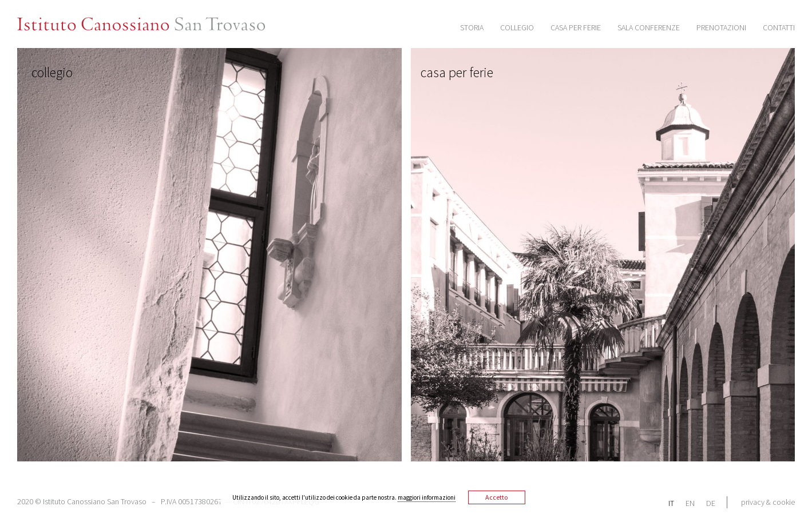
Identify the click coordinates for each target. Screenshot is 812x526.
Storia (472, 27)
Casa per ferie (576, 27)
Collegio (517, 27)
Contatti (779, 27)
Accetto (496, 497)
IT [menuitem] (671, 503)
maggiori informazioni (427, 497)
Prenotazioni (721, 27)
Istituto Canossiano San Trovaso (155, 25)
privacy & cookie (768, 502)
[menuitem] (677, 503)
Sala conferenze (649, 27)
